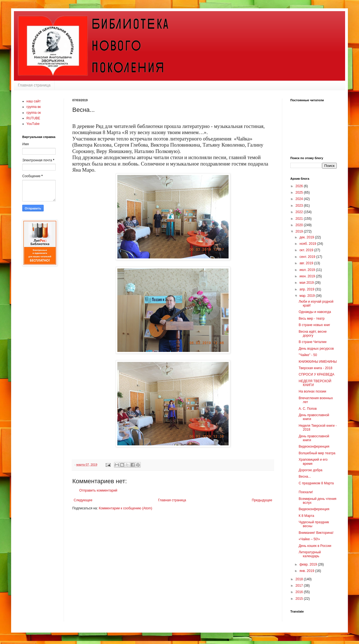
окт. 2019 (307, 250)
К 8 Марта (306, 516)
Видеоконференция (314, 446)
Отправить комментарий (98, 490)
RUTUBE (33, 118)
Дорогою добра (310, 470)
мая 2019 (307, 283)
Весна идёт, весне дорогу (313, 334)
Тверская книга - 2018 (315, 368)
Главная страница (34, 85)
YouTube (33, 124)
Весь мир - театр (312, 319)
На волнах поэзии (312, 391)
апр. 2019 (307, 289)
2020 (300, 225)
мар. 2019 (308, 296)
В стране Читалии (313, 342)
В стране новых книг (314, 325)
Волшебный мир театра (317, 453)
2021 (300, 219)
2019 (300, 231)
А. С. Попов (308, 409)
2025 (300, 193)
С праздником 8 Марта (316, 483)
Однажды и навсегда (315, 312)
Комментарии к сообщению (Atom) (125, 508)
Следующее (83, 500)
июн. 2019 (308, 276)
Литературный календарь (310, 554)
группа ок (34, 113)
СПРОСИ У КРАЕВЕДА (316, 374)
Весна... (305, 477)
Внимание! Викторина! (316, 533)
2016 (300, 592)
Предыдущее (262, 500)
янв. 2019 (307, 571)
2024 (300, 199)
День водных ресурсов (316, 349)
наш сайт (34, 101)
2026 (300, 186)
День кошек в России (315, 546)
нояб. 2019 (308, 244)
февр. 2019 (309, 564)
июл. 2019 (308, 270)
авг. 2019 (307, 263)
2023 (300, 206)
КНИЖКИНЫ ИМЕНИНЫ (318, 362)
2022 (300, 212)
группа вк (34, 107)
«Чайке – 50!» (309, 539)
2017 (300, 586)
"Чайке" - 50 (308, 355)
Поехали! (306, 492)
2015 (300, 599)
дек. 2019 (307, 237)
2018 (300, 579)
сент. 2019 (308, 257)
